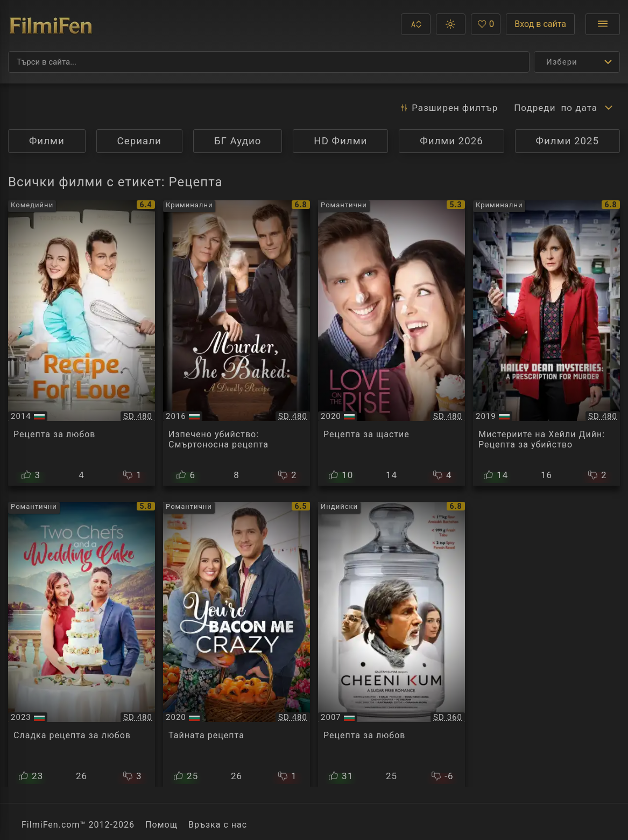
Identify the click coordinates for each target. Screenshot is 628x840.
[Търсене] (269, 62)
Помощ (161, 825)
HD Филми (340, 141)
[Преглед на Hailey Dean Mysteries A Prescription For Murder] (546, 343)
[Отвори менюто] (603, 24)
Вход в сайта (540, 24)
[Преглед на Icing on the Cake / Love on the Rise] (391, 343)
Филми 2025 (568, 141)
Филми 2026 (451, 141)
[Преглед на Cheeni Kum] (391, 645)
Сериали (139, 141)
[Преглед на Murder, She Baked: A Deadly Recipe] (237, 343)
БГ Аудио (238, 141)
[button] (416, 24)
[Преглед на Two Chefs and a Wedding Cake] (82, 645)
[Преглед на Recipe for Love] (82, 343)
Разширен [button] (449, 108)
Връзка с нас (218, 825)
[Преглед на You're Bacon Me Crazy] (237, 645)
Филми (47, 141)
